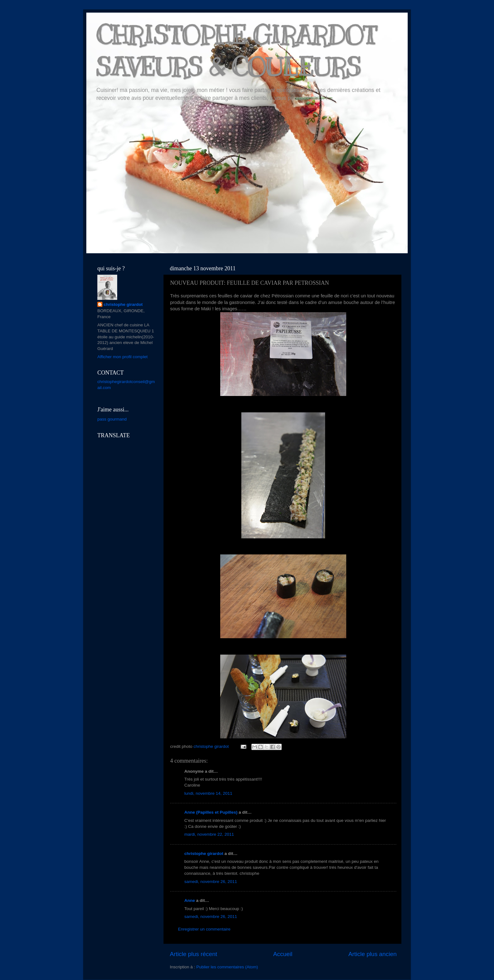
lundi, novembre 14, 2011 (208, 793)
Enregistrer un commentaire (204, 929)
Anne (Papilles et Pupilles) (211, 812)
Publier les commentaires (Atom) (227, 967)
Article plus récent (193, 954)
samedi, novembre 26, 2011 (211, 882)
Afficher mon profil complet (123, 357)
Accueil (283, 954)
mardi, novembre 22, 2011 (209, 834)
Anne (190, 900)
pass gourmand (112, 419)
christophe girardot (204, 854)
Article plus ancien (373, 954)
